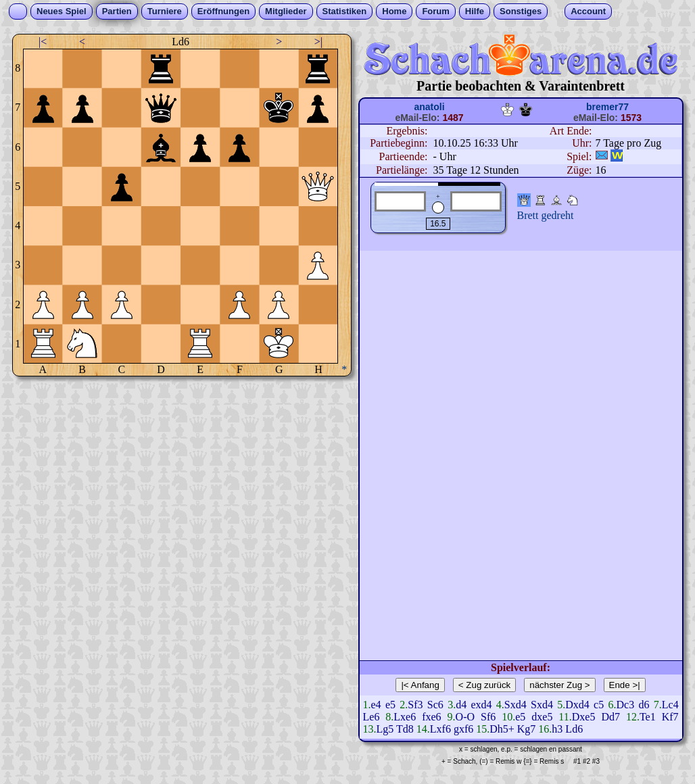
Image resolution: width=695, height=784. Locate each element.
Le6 (372, 717)
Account (588, 11)
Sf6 (488, 717)
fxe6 (431, 717)
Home (394, 11)
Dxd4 (577, 705)
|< (43, 42)
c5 (599, 705)
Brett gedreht (546, 215)
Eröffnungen (223, 11)
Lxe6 (405, 717)
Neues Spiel (62, 11)
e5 (390, 705)
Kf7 (670, 717)
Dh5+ (502, 729)
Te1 (648, 717)
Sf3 (415, 705)
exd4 (481, 705)
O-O (465, 717)
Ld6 (574, 729)
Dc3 (626, 705)
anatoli (429, 107)
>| (318, 42)
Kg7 (527, 729)
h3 (557, 729)
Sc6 (435, 705)
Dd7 (610, 717)
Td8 (405, 729)
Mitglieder (286, 11)
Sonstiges (521, 11)
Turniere (165, 11)
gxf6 (463, 729)
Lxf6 (440, 729)
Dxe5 (584, 717)
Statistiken (345, 11)
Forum (435, 11)
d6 (644, 705)
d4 (461, 705)
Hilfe (475, 11)
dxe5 (542, 717)
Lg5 (385, 729)
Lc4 (670, 705)
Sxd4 (516, 705)
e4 (376, 705)
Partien (117, 11)
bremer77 (607, 107)
